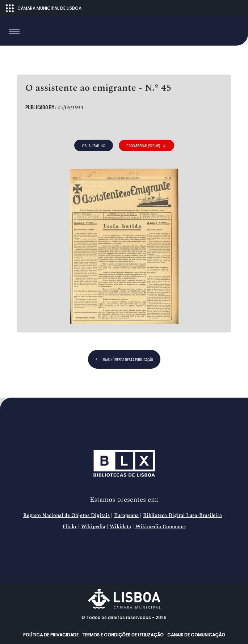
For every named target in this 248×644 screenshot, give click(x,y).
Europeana (126, 516)
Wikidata (120, 527)
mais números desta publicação (124, 359)
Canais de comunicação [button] (196, 635)
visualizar (94, 145)
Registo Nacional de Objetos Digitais (66, 516)
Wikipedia (93, 527)
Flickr (70, 527)
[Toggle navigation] (14, 31)
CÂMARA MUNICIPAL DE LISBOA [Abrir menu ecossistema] (44, 8)
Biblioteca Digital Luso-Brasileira (182, 516)
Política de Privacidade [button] (51, 635)
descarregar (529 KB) (146, 145)
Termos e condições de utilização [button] (123, 635)
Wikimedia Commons (161, 527)
